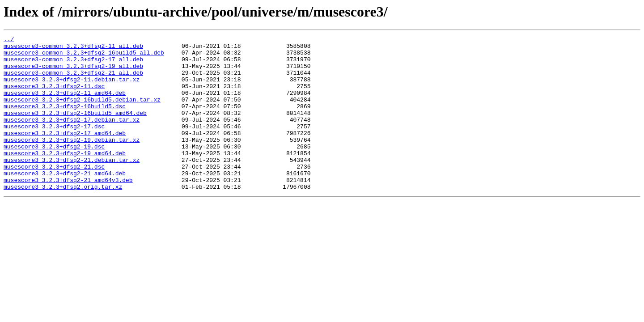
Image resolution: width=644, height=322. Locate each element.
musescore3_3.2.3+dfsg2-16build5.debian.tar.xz (82, 113)
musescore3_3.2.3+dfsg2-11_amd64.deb (65, 105)
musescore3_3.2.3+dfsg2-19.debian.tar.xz (72, 161)
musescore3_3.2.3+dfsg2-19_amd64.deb (65, 177)
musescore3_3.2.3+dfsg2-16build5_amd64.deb (75, 129)
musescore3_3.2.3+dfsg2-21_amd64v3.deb (68, 209)
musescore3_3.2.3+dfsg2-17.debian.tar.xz (72, 137)
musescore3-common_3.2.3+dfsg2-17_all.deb (73, 64)
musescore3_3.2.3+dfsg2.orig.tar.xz (63, 217)
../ (9, 40)
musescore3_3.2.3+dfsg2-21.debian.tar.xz (72, 185)
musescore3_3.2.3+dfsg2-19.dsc (54, 169)
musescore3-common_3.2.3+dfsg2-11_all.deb (73, 48)
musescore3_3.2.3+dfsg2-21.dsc (54, 193)
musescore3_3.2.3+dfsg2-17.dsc (54, 145)
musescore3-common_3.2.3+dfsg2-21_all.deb (73, 80)
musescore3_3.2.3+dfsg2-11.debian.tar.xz (72, 89)
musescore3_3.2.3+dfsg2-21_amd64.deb (65, 201)
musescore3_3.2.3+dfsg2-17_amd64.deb (65, 153)
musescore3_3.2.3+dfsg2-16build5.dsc (65, 121)
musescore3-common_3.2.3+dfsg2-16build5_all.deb (84, 56)
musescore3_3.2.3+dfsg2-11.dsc (54, 97)
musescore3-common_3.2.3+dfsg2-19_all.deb (73, 72)
